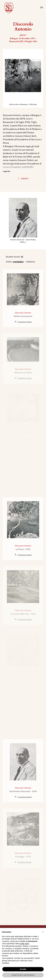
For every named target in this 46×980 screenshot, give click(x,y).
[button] (43, 932)
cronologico (18, 262)
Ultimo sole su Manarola (19, 104)
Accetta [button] (23, 969)
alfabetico (31, 262)
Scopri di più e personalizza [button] (23, 975)
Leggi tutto (7, 171)
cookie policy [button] (24, 944)
